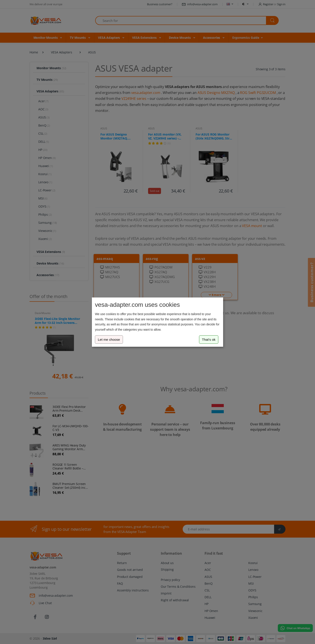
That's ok (209, 340)
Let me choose (109, 340)
